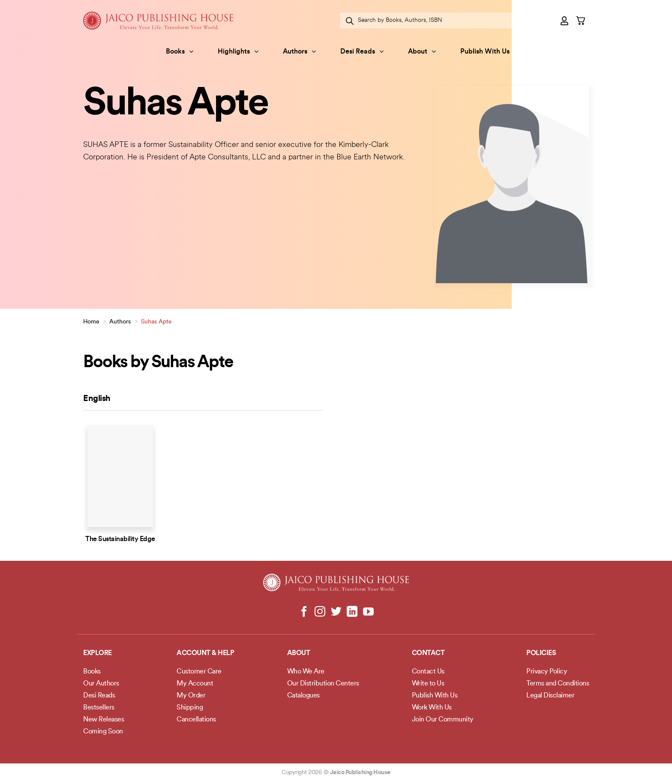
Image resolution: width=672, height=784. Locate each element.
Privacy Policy (547, 672)
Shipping (190, 708)
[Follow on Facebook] (304, 612)
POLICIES (541, 653)
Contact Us (428, 672)
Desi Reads (362, 52)
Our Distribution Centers (323, 684)
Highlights (238, 52)
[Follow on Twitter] (336, 612)
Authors (299, 52)
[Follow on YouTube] (368, 612)
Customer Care (199, 672)
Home (91, 322)
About (422, 52)
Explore (97, 653)
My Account (195, 684)
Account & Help (205, 653)
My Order (191, 696)
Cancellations (196, 720)
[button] (565, 21)
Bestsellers (99, 708)
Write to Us (428, 684)
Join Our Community (443, 720)
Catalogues (303, 696)
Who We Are (306, 672)
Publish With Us (485, 52)
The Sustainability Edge (120, 539)
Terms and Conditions (558, 684)
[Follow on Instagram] (320, 612)
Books (180, 52)
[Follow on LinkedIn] (352, 612)
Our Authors (101, 684)
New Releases (103, 720)
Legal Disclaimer (550, 696)
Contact (428, 653)
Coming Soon (103, 732)
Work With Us (432, 708)
